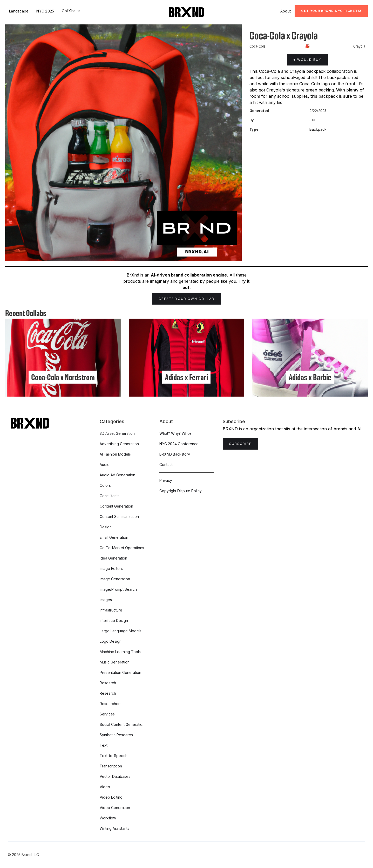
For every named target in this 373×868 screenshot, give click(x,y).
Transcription (111, 766)
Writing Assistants (114, 828)
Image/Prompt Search (118, 589)
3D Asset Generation (117, 433)
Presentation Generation (120, 672)
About (286, 11)
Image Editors (111, 568)
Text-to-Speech (114, 756)
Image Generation (115, 579)
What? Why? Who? (175, 433)
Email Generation (114, 537)
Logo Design (111, 641)
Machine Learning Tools (120, 652)
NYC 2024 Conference (179, 444)
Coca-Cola (257, 46)
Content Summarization (119, 517)
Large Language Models (121, 631)
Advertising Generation (119, 444)
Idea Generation (113, 558)
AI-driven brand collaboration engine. (189, 275)
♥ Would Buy (307, 60)
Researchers (111, 704)
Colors (105, 485)
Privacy (166, 480)
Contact (166, 465)
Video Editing (111, 797)
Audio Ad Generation (117, 475)
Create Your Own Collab (186, 299)
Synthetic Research (116, 735)
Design (106, 527)
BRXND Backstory (175, 454)
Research (108, 683)
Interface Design (114, 620)
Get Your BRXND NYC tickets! (331, 11)
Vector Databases (115, 776)
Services (107, 714)
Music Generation (115, 662)
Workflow (108, 818)
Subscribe (240, 444)
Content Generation (116, 506)
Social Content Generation (122, 724)
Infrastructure (111, 610)
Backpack (318, 129)
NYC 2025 (45, 11)
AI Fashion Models (115, 454)
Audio (105, 465)
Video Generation (115, 808)
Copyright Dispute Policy (181, 491)
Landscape (19, 11)
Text (104, 745)
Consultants (110, 496)
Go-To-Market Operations (122, 548)
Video (105, 787)
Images (106, 600)
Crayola (359, 46)
